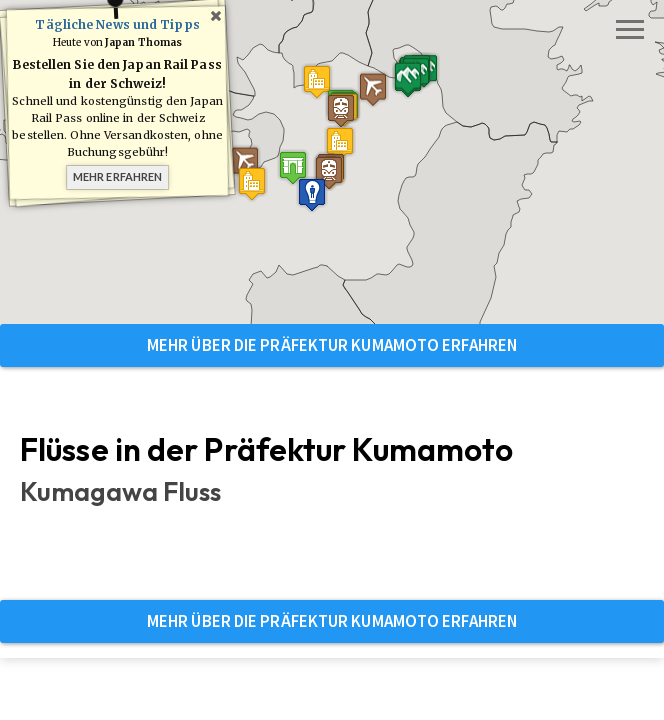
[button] (293, 167)
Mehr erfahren (117, 176)
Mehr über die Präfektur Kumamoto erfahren (332, 345)
